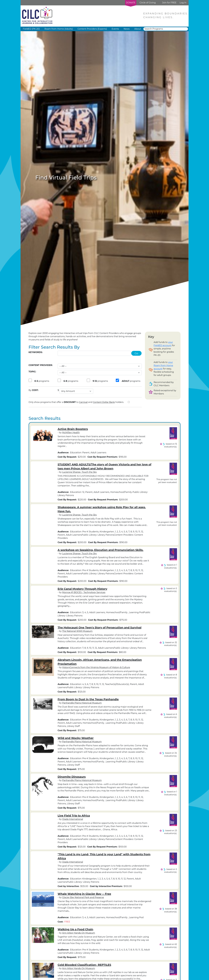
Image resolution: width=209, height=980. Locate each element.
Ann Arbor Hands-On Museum (79, 933)
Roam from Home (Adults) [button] (59, 29)
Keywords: (36, 352)
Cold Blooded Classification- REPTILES (84, 965)
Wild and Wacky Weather (76, 738)
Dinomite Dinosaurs (72, 777)
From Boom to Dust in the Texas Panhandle (88, 699)
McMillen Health (71, 433)
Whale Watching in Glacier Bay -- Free (84, 894)
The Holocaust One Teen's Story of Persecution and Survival (100, 628)
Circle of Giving (148, 3)
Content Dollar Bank (104, 402)
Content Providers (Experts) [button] (92, 29)
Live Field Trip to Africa (74, 816)
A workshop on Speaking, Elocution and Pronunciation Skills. (100, 550)
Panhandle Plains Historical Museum (82, 703)
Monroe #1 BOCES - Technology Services (84, 592)
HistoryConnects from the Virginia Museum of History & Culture (96, 667)
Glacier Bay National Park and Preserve (83, 897)
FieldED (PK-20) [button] (31, 29)
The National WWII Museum (77, 631)
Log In (183, 3)
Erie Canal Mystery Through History (82, 589)
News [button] (127, 29)
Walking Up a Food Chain (75, 929)
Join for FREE (169, 3)
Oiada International (73, 819)
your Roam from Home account (163, 365)
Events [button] (115, 29)
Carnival (83, 402)
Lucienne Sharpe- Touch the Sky (80, 472)
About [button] (138, 29)
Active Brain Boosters (73, 429)
